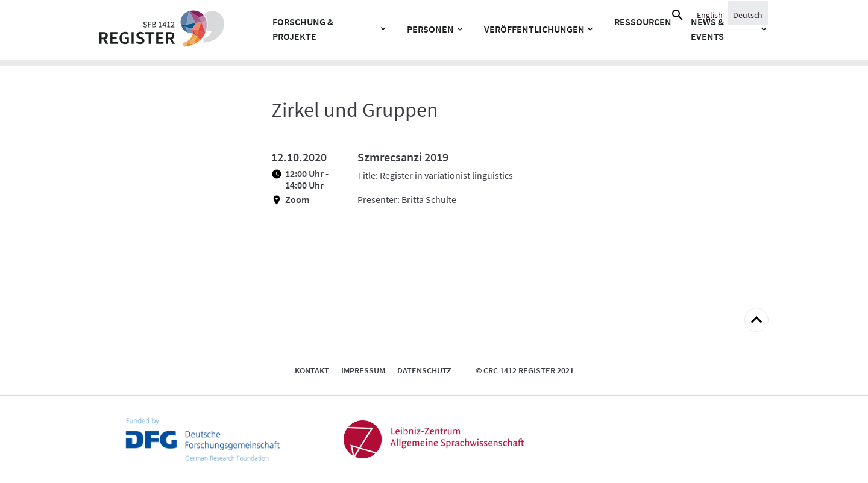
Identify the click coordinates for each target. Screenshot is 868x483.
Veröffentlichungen (534, 29)
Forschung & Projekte (303, 29)
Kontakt (312, 370)
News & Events (707, 29)
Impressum (363, 370)
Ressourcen (643, 22)
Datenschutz (424, 370)
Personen (430, 29)
